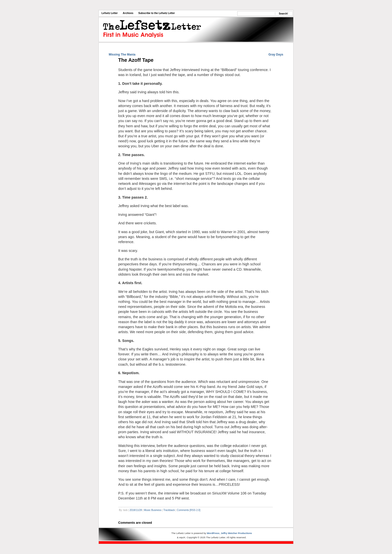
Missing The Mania (122, 55)
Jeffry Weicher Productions (236, 533)
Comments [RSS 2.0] (188, 510)
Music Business (153, 510)
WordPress (213, 533)
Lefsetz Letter (110, 13)
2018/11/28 (136, 510)
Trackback (169, 510)
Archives (128, 13)
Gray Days (276, 55)
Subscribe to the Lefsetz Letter (156, 13)
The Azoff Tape (136, 60)
